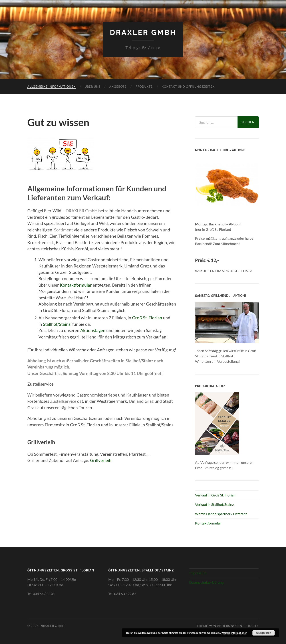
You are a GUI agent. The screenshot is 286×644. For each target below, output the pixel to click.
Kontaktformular (76, 285)
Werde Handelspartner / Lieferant (221, 514)
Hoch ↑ (253, 626)
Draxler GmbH (143, 32)
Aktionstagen (93, 330)
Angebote (118, 87)
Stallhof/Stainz (57, 324)
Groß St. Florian (147, 318)
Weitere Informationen (234, 633)
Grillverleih (101, 460)
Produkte (144, 87)
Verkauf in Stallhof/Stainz (214, 504)
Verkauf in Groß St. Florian (215, 495)
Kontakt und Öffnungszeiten (188, 87)
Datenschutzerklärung (206, 582)
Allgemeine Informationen (52, 87)
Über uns (93, 87)
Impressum (198, 573)
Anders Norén (230, 626)
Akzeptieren (264, 633)
